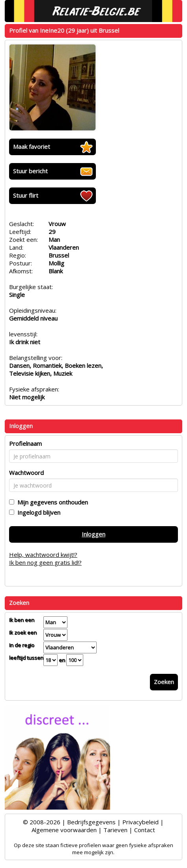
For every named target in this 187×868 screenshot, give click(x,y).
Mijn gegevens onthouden (51, 502)
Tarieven (115, 830)
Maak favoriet (32, 147)
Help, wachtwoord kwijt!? (43, 555)
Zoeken (164, 682)
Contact (145, 830)
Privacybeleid (140, 822)
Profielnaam (25, 443)
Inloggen (93, 534)
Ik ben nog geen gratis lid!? (45, 562)
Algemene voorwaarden (64, 830)
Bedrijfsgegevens (91, 822)
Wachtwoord (26, 473)
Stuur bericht (30, 171)
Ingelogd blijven (37, 512)
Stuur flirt (26, 195)
